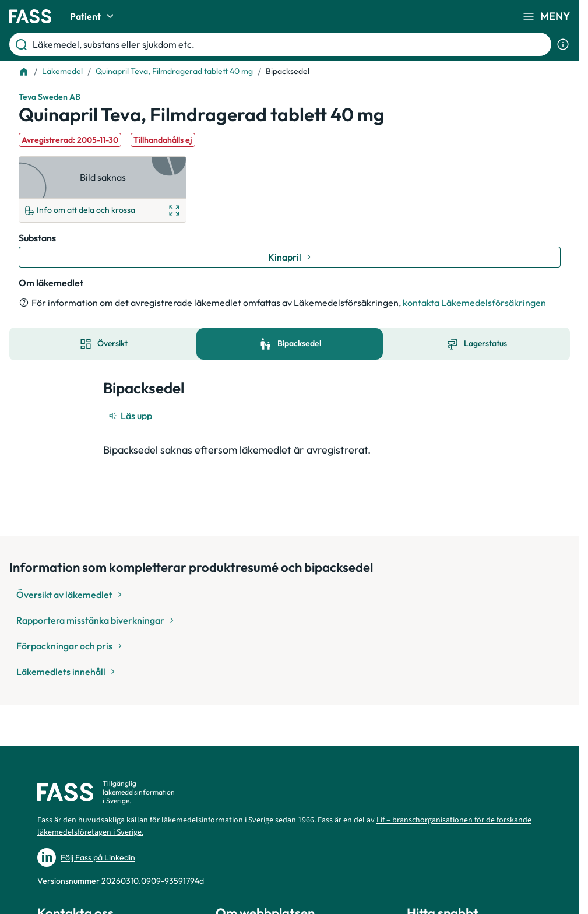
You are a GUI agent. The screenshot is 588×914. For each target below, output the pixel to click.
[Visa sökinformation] (563, 44)
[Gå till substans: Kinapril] (290, 257)
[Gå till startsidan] (30, 16)
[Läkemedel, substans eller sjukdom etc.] (290, 44)
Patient (94, 16)
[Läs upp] (131, 416)
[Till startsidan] (24, 72)
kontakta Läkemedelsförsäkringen (474, 303)
